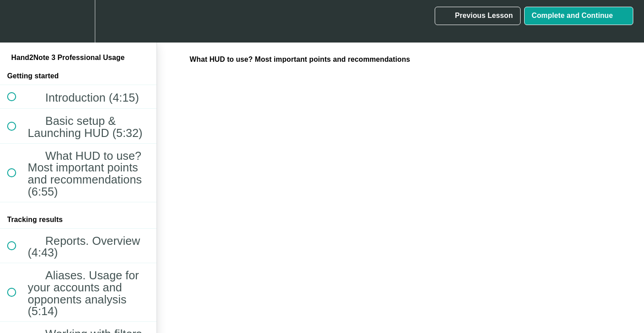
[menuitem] (78, 21)
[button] (17, 21)
